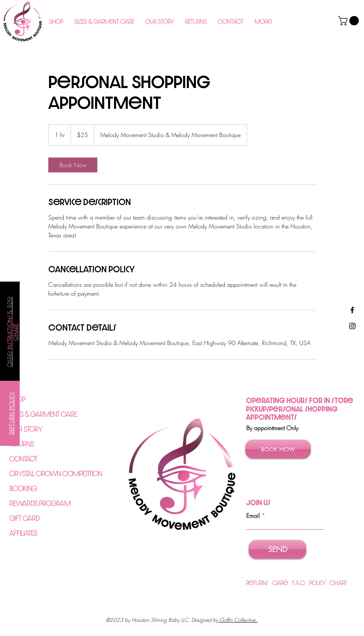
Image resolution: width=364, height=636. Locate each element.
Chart (338, 583)
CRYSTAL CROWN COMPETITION (56, 473)
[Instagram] (352, 326)
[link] (73, 165)
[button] (104, 22)
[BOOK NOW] (278, 449)
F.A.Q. (300, 583)
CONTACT (23, 459)
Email (253, 516)
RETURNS (22, 444)
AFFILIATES (23, 533)
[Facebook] (352, 310)
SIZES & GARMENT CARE (43, 414)
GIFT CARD (24, 518)
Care (282, 583)
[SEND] (277, 549)
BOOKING (23, 488)
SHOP (17, 399)
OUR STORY (26, 429)
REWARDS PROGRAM (40, 503)
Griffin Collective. (238, 620)
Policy (319, 583)
